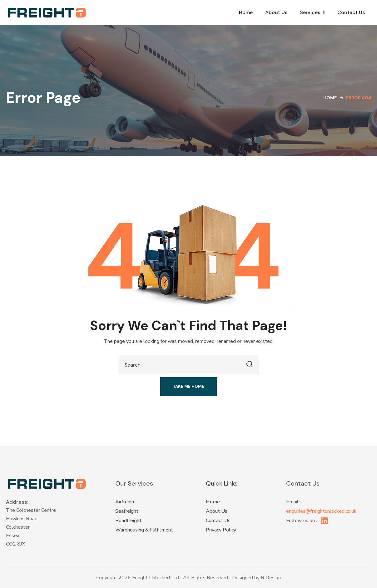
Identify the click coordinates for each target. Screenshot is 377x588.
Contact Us (351, 12)
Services (313, 12)
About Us (276, 12)
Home (246, 12)
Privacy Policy (221, 530)
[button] (188, 387)
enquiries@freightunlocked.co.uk (321, 511)
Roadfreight (128, 521)
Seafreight (127, 511)
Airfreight (126, 502)
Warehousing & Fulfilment (144, 530)
